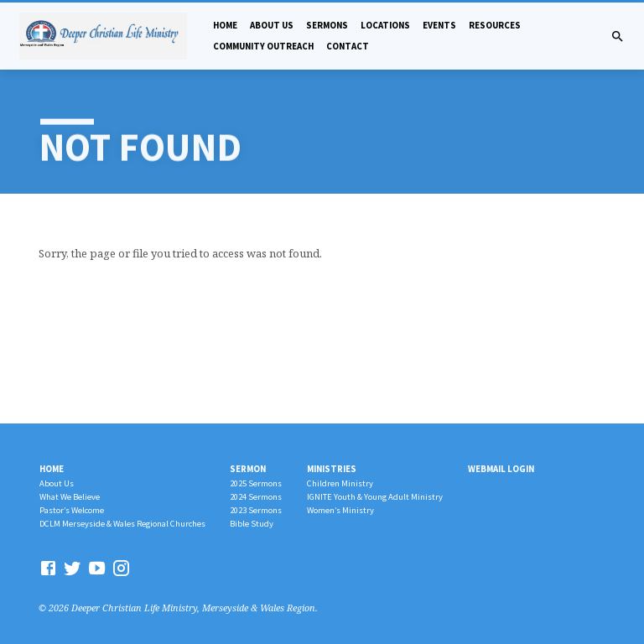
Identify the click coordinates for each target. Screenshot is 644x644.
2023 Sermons (256, 510)
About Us (272, 25)
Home (225, 25)
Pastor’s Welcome (72, 510)
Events (439, 25)
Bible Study (252, 524)
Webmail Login (501, 469)
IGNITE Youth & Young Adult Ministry (375, 497)
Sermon (248, 469)
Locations (385, 25)
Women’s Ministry (340, 510)
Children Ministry (340, 483)
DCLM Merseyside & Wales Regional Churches (122, 524)
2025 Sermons (256, 483)
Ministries (332, 469)
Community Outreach (263, 46)
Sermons (327, 25)
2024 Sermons (256, 497)
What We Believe (70, 497)
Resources (495, 25)
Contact (348, 46)
